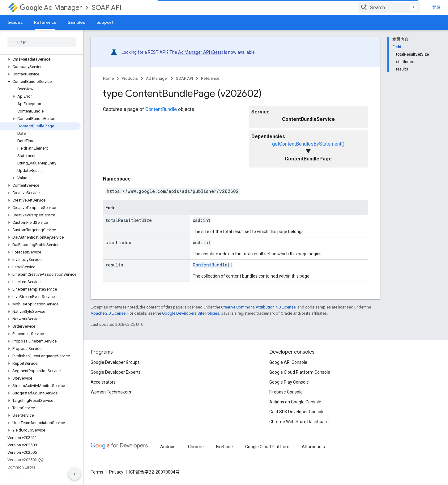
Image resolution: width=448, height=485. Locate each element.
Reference (210, 78)
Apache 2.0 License (108, 313)
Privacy (116, 472)
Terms (97, 472)
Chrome (196, 447)
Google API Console (288, 362)
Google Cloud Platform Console (300, 372)
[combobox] (389, 7)
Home (108, 78)
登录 (436, 7)
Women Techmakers (111, 392)
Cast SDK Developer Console (297, 412)
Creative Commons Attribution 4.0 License (258, 307)
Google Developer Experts (116, 372)
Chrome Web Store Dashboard (299, 422)
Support (105, 22)
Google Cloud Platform (267, 447)
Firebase (224, 447)
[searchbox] (42, 42)
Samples (77, 22)
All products (313, 447)
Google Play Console (289, 382)
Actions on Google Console (295, 402)
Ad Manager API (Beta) (201, 52)
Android (168, 447)
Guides (15, 22)
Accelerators (103, 382)
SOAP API (107, 8)
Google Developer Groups (115, 362)
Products (130, 78)
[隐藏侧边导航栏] (75, 474)
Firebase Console (286, 392)
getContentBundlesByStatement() (308, 144)
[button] (40, 59)
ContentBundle (161, 109)
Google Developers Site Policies (191, 313)
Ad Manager (51, 8)
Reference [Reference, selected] (45, 22)
